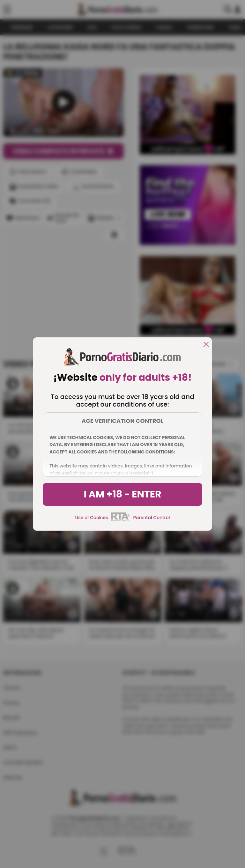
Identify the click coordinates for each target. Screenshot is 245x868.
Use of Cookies (92, 518)
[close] (206, 345)
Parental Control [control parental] (151, 518)
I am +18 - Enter (122, 494)
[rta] (120, 520)
